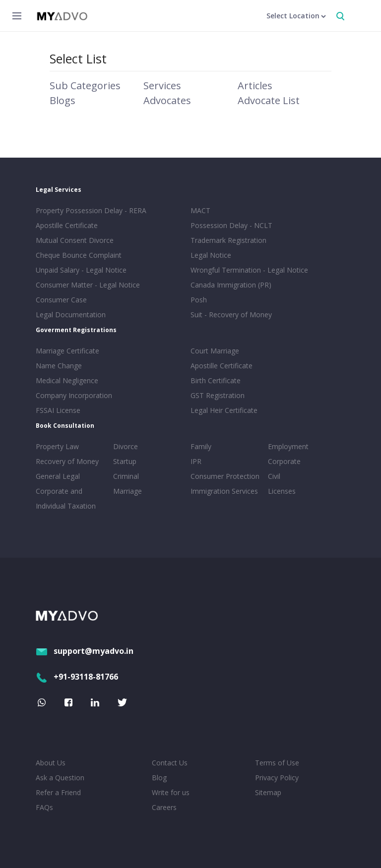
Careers (164, 807)
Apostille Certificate (67, 225)
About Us (51, 763)
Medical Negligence (67, 380)
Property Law (57, 446)
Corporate (284, 461)
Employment (288, 446)
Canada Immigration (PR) (231, 285)
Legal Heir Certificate (224, 410)
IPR (196, 461)
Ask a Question (60, 778)
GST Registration (218, 395)
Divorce (126, 446)
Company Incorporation (74, 395)
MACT (200, 210)
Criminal (126, 476)
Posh (199, 300)
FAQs (44, 807)
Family (201, 446)
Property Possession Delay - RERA (91, 210)
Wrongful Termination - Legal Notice (249, 270)
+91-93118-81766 (77, 677)
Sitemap (268, 792)
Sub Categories (85, 86)
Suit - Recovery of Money (231, 315)
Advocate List (269, 100)
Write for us (171, 792)
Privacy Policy (277, 778)
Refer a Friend (58, 792)
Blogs (63, 100)
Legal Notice (211, 255)
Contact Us (170, 763)
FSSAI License (58, 410)
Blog (159, 778)
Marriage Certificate (67, 351)
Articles (255, 86)
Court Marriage (215, 351)
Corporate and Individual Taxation (66, 498)
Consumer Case (61, 300)
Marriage (127, 491)
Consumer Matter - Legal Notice (88, 285)
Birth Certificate (216, 380)
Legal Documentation (71, 315)
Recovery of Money (67, 461)
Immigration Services (224, 491)
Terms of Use (277, 763)
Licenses (282, 491)
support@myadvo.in (85, 651)
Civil (274, 476)
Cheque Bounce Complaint (79, 255)
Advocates (167, 100)
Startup (125, 461)
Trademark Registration (228, 240)
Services (162, 86)
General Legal (58, 476)
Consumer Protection (225, 476)
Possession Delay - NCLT (231, 225)
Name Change (59, 366)
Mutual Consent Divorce (75, 240)
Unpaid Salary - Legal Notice (81, 270)
